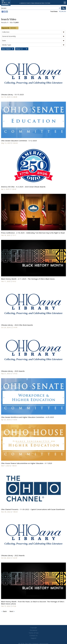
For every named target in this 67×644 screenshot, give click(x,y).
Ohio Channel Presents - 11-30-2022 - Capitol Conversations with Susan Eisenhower (33, 509)
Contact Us (33, 635)
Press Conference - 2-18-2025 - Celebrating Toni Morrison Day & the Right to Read (33, 233)
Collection (34, 32)
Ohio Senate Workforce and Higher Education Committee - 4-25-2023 (28, 417)
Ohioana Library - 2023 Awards (13, 371)
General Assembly (34, 36)
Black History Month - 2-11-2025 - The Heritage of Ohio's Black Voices (28, 279)
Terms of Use (34, 633)
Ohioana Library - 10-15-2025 (12, 94)
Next (11, 611)
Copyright (33, 628)
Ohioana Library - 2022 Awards (13, 555)
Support (34, 638)
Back (5, 611)
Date (34, 41)
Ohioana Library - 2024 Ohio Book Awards (17, 325)
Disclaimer (33, 630)
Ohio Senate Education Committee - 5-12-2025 (19, 141)
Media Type (34, 45)
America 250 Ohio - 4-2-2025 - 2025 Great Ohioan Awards (23, 187)
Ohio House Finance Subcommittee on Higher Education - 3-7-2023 (27, 463)
